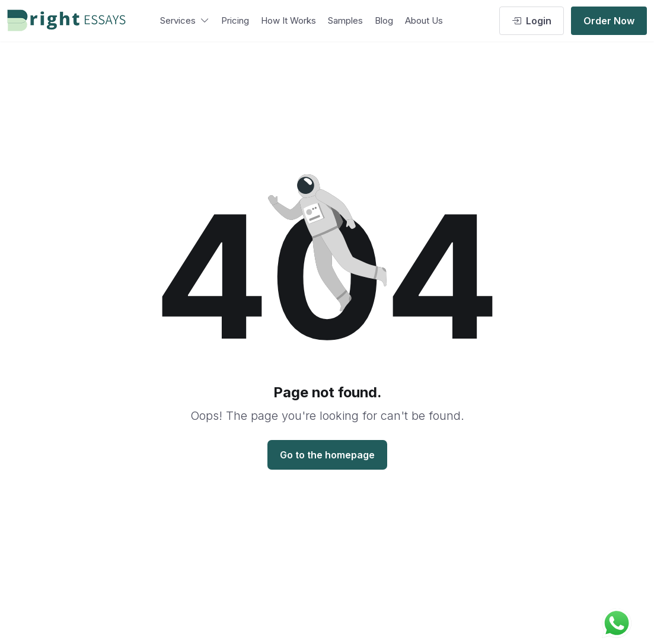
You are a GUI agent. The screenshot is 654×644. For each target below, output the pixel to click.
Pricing (235, 20)
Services (185, 21)
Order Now (609, 21)
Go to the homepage (327, 455)
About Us (424, 20)
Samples (345, 20)
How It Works (288, 20)
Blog (384, 20)
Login (532, 21)
